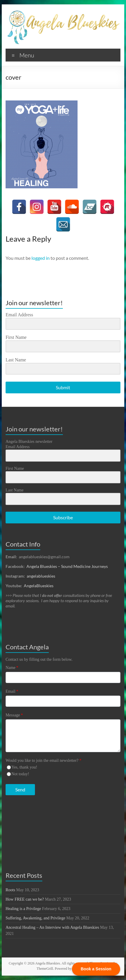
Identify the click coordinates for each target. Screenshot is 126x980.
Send (20, 789)
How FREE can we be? (25, 899)
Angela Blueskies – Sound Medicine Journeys (67, 566)
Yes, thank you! (24, 767)
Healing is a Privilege (23, 909)
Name (12, 668)
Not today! (20, 774)
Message (14, 715)
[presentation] (42, 822)
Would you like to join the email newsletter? (43, 760)
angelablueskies (41, 576)
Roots (10, 890)
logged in (41, 258)
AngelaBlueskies (39, 586)
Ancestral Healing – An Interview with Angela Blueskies (52, 927)
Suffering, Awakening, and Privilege (35, 918)
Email (12, 691)
